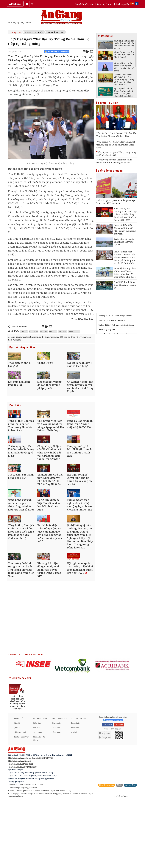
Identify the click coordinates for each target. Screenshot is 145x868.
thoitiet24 (121, 320)
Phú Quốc (53, 331)
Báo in (119, 853)
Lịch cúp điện (123, 4)
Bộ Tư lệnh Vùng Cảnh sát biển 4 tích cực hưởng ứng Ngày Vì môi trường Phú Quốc (125, 273)
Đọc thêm (15, 423)
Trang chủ (15, 32)
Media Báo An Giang (39, 806)
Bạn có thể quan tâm (22, 348)
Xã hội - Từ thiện (78, 786)
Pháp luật (75, 790)
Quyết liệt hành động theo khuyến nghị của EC (125, 285)
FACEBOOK (108, 792)
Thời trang (57, 800)
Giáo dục (37, 790)
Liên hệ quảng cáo (84, 4)
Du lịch (74, 800)
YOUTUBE (119, 792)
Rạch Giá (44, 331)
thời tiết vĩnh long (112, 325)
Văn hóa (37, 795)
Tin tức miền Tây (21, 804)
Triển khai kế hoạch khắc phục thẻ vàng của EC (124, 242)
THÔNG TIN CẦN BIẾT (20, 746)
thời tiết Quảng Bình (107, 330)
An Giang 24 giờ (40, 786)
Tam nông (38, 800)
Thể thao (56, 795)
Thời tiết (24, 331)
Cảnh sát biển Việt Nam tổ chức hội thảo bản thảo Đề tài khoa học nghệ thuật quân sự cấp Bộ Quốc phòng (125, 257)
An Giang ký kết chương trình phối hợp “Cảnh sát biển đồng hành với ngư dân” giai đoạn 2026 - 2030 (126, 214)
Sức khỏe (75, 795)
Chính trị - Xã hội (34, 32)
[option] (33, 731)
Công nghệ (57, 790)
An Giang (63, 331)
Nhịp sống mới (20, 800)
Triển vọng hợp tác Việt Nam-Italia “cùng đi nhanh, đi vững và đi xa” (114, 161)
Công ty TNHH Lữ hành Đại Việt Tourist (115, 316)
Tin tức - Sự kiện (108, 103)
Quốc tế (17, 795)
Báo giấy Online (105, 4)
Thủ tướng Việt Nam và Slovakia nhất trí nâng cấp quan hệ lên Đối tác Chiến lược (116, 145)
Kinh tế (17, 790)
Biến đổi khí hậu (56, 32)
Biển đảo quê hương (110, 171)
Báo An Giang (74, 331)
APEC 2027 (34, 331)
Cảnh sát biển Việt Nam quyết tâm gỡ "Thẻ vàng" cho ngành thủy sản (125, 229)
